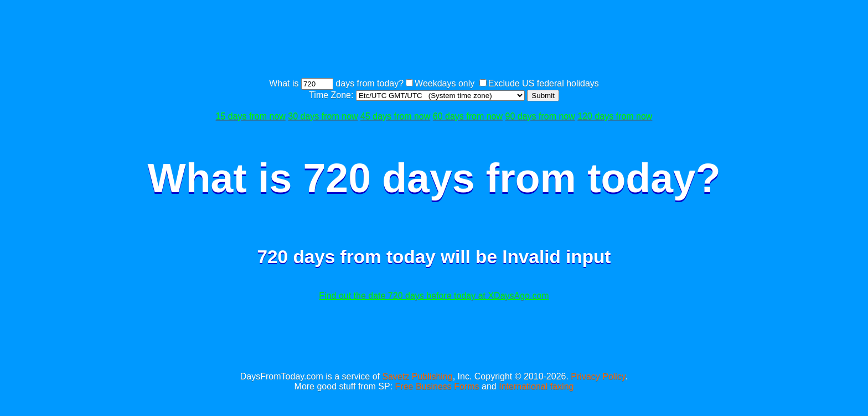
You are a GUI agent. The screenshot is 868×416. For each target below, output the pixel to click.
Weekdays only (445, 83)
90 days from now (540, 116)
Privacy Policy (598, 376)
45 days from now (395, 116)
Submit (543, 96)
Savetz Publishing (417, 376)
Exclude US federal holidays (544, 83)
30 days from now (323, 116)
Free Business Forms (437, 386)
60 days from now (468, 116)
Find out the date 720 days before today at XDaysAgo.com (434, 296)
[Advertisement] (434, 40)
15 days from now (251, 116)
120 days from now (615, 116)
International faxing (536, 386)
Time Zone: (332, 95)
